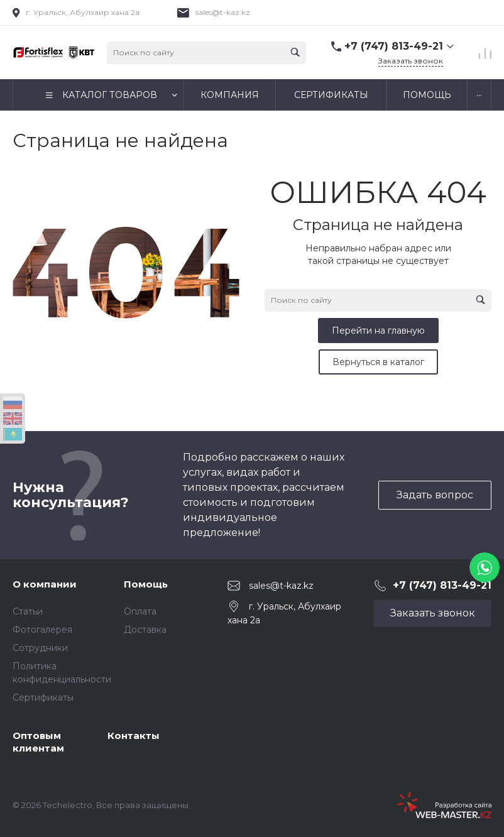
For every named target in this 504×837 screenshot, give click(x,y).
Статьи (28, 611)
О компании (45, 584)
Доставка (145, 630)
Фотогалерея (42, 630)
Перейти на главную (378, 331)
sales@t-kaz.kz (223, 12)
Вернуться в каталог (378, 362)
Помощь (146, 584)
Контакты (134, 736)
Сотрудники (40, 648)
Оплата (140, 611)
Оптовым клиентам (38, 742)
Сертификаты (43, 697)
